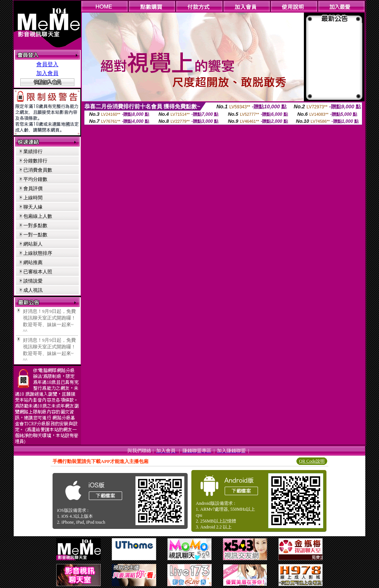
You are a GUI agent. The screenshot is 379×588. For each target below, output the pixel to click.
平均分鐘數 (35, 179)
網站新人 (33, 244)
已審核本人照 (38, 272)
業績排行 (33, 151)
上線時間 (33, 198)
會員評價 (33, 188)
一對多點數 (35, 225)
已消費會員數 (38, 170)
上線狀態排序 (38, 253)
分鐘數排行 (35, 161)
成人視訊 (33, 290)
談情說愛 (33, 281)
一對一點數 (35, 235)
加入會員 (47, 73)
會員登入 (47, 64)
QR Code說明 (312, 461)
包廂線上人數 (38, 216)
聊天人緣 (33, 207)
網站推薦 (33, 262)
